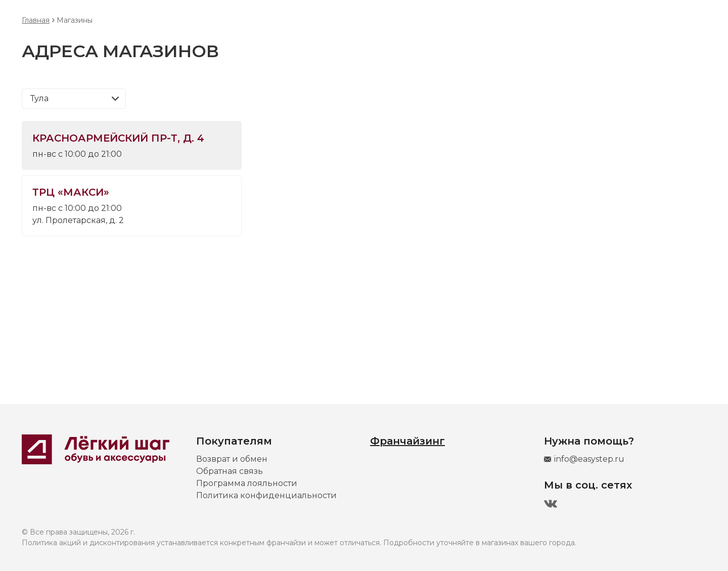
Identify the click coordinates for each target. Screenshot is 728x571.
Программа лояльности (247, 483)
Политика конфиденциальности (266, 495)
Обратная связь (230, 471)
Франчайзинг (407, 441)
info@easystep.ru (589, 459)
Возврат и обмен (232, 459)
